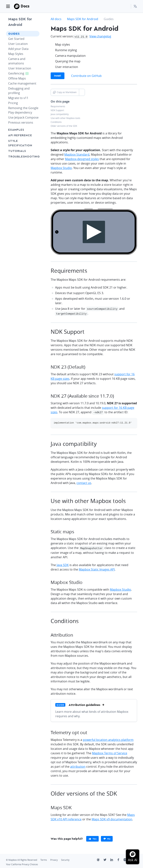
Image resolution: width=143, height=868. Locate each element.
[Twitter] (107, 859)
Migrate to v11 (18, 98)
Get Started (16, 39)
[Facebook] (120, 859)
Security (65, 858)
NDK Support (57, 110)
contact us (84, 482)
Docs (25, 6)
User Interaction (20, 68)
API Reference (20, 135)
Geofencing (20, 73)
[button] (135, 6)
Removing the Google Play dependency (23, 110)
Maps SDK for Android (20, 22)
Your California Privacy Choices (22, 863)
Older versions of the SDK (64, 126)
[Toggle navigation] (8, 6)
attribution (78, 765)
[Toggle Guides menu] (36, 34)
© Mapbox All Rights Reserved (22, 858)
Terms (44, 858)
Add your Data (18, 49)
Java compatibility (60, 114)
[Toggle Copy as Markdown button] (82, 92)
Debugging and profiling (19, 91)
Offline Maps (17, 78)
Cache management (22, 83)
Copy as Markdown (65, 92)
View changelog (100, 36)
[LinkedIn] (114, 859)
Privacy (54, 858)
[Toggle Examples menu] (36, 130)
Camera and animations (17, 61)
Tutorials (23, 151)
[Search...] (126, 6)
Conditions (56, 122)
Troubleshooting (23, 159)
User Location (18, 44)
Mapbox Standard (77, 154)
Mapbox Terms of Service (110, 752)
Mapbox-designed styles (82, 159)
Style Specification (23, 143)
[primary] (92, 837)
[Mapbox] (17, 6)
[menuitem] (135, 6)
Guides (14, 34)
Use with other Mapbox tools (65, 118)
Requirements (58, 106)
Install (58, 75)
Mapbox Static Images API (97, 568)
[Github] (100, 859)
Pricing (13, 103)
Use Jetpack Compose (23, 117)
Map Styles (16, 54)
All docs (56, 19)
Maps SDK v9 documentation (112, 818)
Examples (16, 130)
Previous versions (21, 122)
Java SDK (63, 563)
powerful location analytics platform (108, 738)
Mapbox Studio (61, 168)
